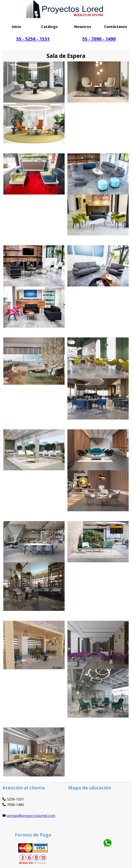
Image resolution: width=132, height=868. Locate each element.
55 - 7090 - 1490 (99, 39)
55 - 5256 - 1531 (33, 39)
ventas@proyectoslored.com (31, 816)
